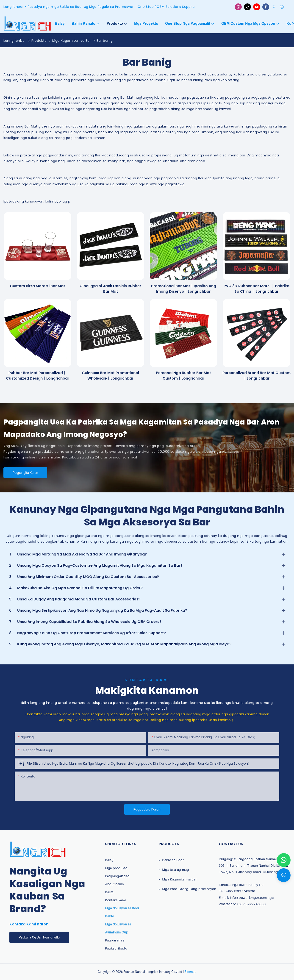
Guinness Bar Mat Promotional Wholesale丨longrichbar (110, 376)
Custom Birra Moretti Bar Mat (37, 286)
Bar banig (105, 41)
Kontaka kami (115, 900)
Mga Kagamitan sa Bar (72, 41)
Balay (109, 860)
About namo (115, 884)
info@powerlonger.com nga (252, 898)
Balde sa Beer (173, 860)
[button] (293, 24)
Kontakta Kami (147, 680)
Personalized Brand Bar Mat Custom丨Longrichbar (257, 376)
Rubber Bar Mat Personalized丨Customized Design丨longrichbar (38, 376)
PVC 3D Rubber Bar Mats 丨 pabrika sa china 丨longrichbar (257, 289)
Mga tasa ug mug (176, 870)
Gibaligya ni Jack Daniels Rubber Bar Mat (110, 289)
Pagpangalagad (117, 876)
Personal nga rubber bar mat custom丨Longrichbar (183, 376)
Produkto (39, 41)
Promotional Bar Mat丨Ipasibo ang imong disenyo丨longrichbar (184, 289)
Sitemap (190, 972)
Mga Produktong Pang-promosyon (189, 889)
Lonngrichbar (15, 41)
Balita (109, 892)
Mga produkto (116, 868)
